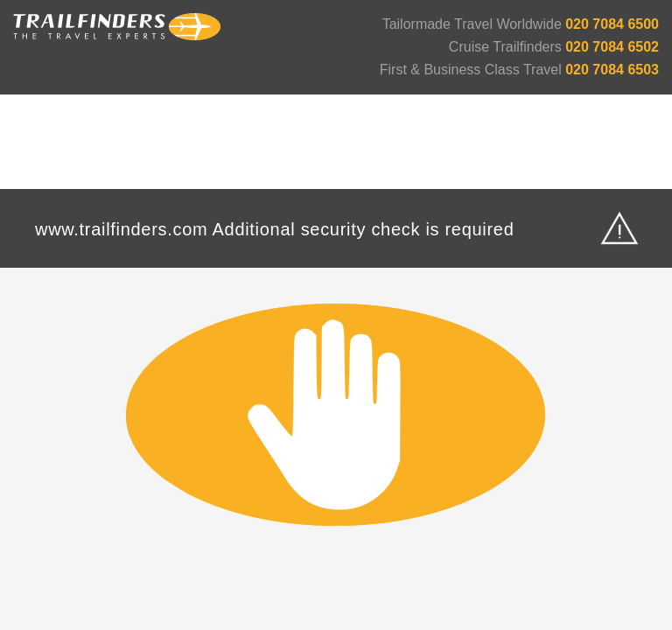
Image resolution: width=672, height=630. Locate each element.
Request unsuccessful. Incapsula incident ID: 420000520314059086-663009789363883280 (336, 315)
